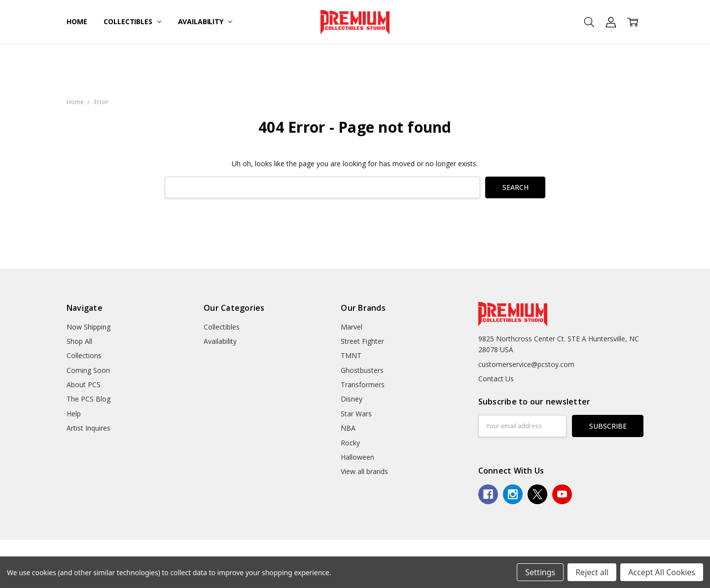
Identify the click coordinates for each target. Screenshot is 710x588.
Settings (540, 572)
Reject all (592, 572)
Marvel (352, 327)
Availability (205, 21)
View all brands (364, 471)
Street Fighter (362, 341)
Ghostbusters (362, 370)
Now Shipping (89, 327)
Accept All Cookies (662, 572)
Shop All (79, 341)
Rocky (350, 443)
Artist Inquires (89, 428)
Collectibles (132, 21)
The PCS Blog (89, 399)
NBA (348, 428)
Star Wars (356, 414)
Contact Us (496, 379)
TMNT (351, 355)
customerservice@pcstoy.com (526, 364)
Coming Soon (88, 370)
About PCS (84, 385)
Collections (84, 355)
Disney (352, 399)
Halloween (357, 457)
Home (77, 21)
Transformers (363, 385)
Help (74, 414)
